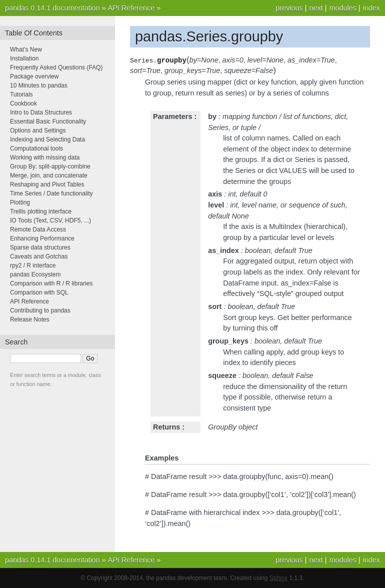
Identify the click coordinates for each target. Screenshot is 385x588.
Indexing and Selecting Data (47, 139)
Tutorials (21, 94)
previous (289, 8)
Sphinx (279, 578)
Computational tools (36, 148)
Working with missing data (45, 157)
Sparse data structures (40, 247)
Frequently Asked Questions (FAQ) (56, 67)
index (371, 8)
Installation (24, 58)
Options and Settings (38, 130)
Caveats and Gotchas (39, 256)
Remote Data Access (38, 229)
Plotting (20, 202)
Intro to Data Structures (41, 112)
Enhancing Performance (42, 238)
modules (342, 8)
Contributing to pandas (40, 310)
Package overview (34, 76)
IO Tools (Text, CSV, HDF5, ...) (50, 220)
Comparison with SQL (39, 292)
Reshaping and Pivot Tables (47, 184)
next (316, 8)
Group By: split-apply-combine (50, 166)
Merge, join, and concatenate (49, 175)
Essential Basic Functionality (48, 121)
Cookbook (23, 103)
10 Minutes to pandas (39, 85)
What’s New (26, 49)
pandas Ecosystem (35, 274)
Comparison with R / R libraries (51, 283)
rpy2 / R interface (33, 265)
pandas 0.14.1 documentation (52, 8)
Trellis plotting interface (41, 211)
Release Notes (30, 319)
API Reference (131, 8)
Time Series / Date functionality (51, 193)
